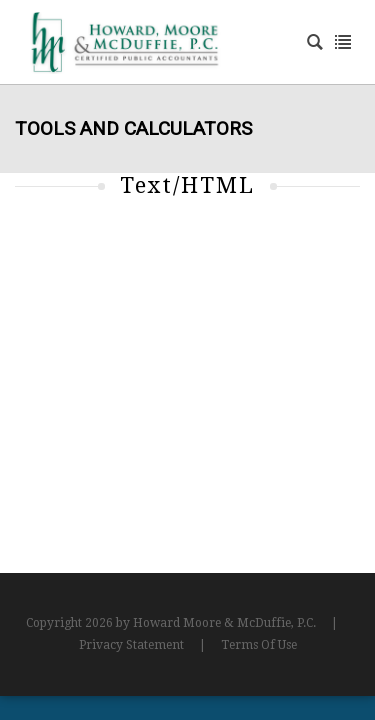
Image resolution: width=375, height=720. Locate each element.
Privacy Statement (131, 645)
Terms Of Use (259, 645)
